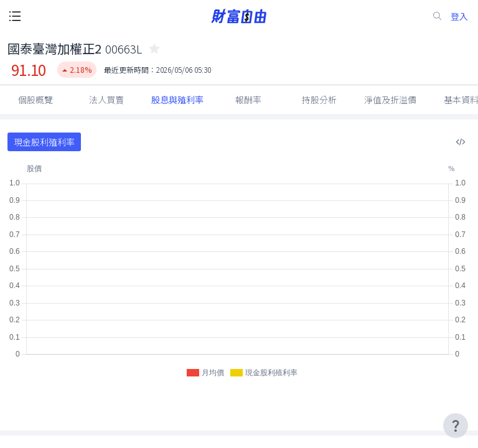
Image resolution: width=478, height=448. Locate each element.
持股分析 (319, 100)
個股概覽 (35, 100)
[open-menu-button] (15, 16)
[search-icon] (438, 16)
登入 (459, 16)
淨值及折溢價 (390, 100)
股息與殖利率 (177, 100)
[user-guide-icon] (456, 426)
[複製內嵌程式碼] (461, 142)
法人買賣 (106, 100)
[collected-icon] (154, 49)
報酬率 (248, 100)
